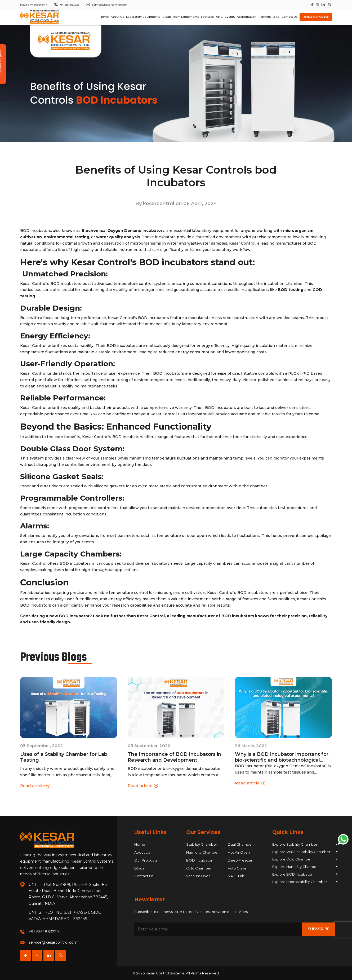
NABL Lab (236, 876)
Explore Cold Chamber (305, 859)
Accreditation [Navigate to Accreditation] (247, 17)
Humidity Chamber (202, 852)
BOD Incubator (199, 860)
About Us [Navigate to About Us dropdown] (117, 17)
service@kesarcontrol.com (53, 942)
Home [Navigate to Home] (104, 17)
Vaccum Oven (198, 876)
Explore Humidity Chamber (305, 867)
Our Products (146, 860)
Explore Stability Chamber (305, 844)
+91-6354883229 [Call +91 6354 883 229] (66, 5)
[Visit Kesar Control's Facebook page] (313, 5)
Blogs (139, 868)
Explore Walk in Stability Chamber (305, 852)
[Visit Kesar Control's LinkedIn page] (324, 5)
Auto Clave (237, 868)
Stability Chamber (202, 844)
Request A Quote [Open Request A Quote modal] (316, 17)
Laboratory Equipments (143, 17)
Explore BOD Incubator (305, 874)
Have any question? (34, 5)
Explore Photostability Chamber (305, 882)
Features (207, 17)
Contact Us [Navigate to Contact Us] (289, 17)
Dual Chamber (240, 844)
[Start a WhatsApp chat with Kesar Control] (329, 5)
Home (140, 844)
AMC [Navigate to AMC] (219, 17)
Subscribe (319, 929)
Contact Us (144, 876)
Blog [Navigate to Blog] (276, 17)
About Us (142, 852)
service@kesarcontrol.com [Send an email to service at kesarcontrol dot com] (106, 5)
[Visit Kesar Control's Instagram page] (318, 5)
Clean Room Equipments (181, 17)
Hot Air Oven (239, 852)
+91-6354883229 (44, 932)
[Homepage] (40, 17)
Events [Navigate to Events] (230, 17)
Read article (35, 786)
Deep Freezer (240, 860)
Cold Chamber (199, 868)
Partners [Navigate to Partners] (265, 17)
